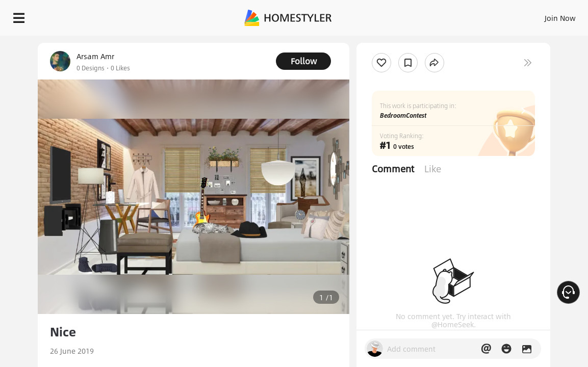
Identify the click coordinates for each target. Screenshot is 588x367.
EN (481, 15)
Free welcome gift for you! (392, 41)
